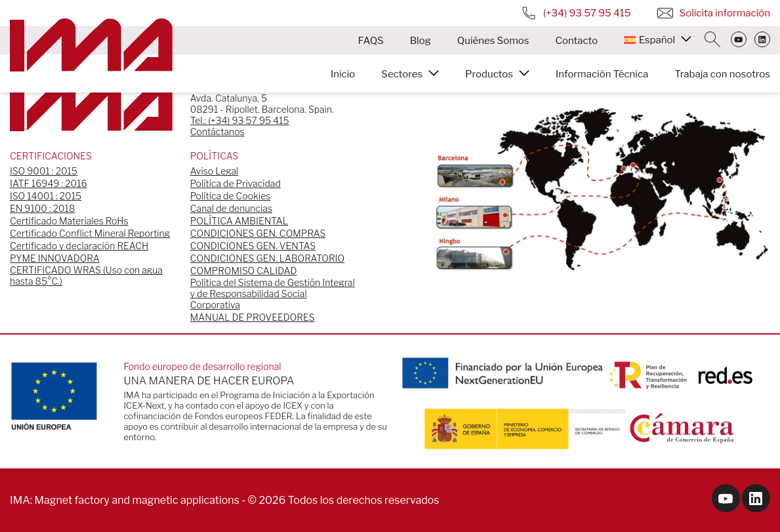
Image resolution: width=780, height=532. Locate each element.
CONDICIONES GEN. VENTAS (253, 246)
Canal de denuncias (231, 208)
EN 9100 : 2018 (42, 208)
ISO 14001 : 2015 (46, 196)
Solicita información (714, 13)
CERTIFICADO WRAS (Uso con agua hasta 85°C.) (86, 276)
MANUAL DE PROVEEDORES (253, 317)
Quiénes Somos (493, 41)
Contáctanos (217, 132)
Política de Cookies (231, 196)
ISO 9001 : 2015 (44, 171)
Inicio (343, 74)
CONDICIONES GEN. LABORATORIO (267, 258)
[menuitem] (658, 40)
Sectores (402, 74)
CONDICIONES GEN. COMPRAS (258, 233)
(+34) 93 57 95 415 (576, 13)
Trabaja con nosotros (722, 74)
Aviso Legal (215, 171)
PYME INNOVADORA (55, 258)
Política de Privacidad (236, 183)
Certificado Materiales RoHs (69, 221)
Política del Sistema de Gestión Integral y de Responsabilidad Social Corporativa (273, 294)
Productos (489, 74)
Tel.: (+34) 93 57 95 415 (240, 120)
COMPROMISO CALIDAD (244, 271)
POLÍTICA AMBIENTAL (239, 221)
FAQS (371, 41)
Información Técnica (602, 74)
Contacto (576, 41)
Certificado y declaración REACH (79, 246)
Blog (421, 41)
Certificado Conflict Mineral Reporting (90, 233)
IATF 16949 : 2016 (49, 183)
